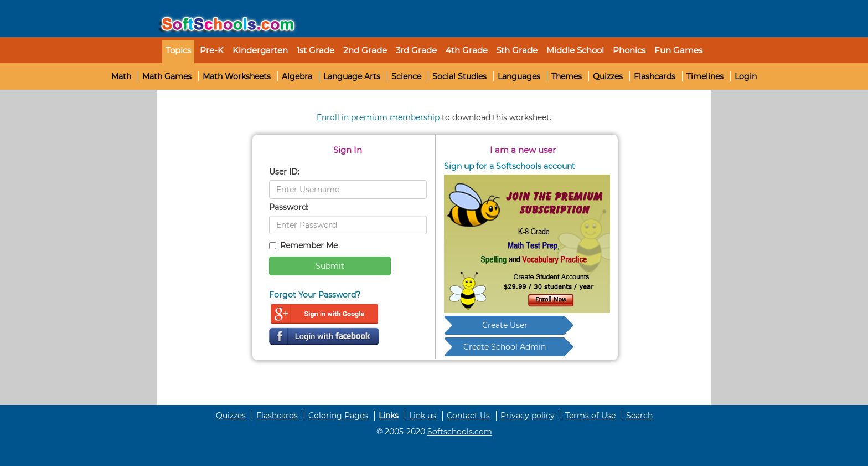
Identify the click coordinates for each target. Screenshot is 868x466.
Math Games (167, 76)
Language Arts (352, 76)
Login (746, 76)
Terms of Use (590, 416)
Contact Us (468, 416)
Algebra (297, 76)
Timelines (705, 76)
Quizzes (608, 76)
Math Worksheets (237, 76)
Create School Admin (505, 347)
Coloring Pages (338, 416)
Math (121, 76)
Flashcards (655, 76)
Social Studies (459, 76)
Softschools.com (460, 432)
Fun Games (678, 50)
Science (406, 76)
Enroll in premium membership (378, 117)
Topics (178, 50)
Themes (567, 76)
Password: (289, 207)
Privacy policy (528, 416)
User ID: (284, 172)
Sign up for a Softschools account (510, 166)
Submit (330, 266)
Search (639, 416)
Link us (423, 416)
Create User (505, 325)
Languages (519, 76)
